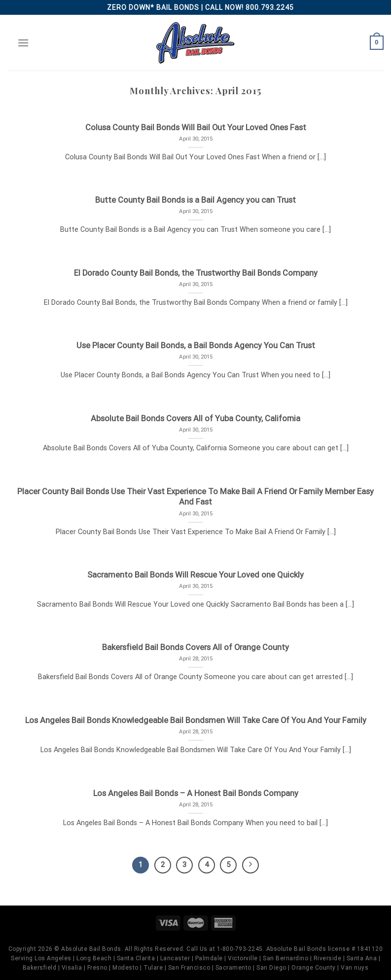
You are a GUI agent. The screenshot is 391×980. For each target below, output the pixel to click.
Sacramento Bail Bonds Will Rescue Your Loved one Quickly (195, 575)
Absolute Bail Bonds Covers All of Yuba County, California (195, 418)
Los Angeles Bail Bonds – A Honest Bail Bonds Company (196, 793)
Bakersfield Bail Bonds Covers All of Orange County (195, 647)
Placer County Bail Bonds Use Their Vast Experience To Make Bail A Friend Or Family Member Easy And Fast (195, 497)
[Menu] (23, 43)
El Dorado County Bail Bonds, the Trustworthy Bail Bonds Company (196, 273)
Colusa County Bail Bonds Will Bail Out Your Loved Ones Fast (196, 127)
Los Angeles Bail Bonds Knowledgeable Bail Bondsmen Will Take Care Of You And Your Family (196, 720)
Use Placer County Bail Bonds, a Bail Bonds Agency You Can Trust (196, 345)
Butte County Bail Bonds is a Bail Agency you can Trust (195, 200)
